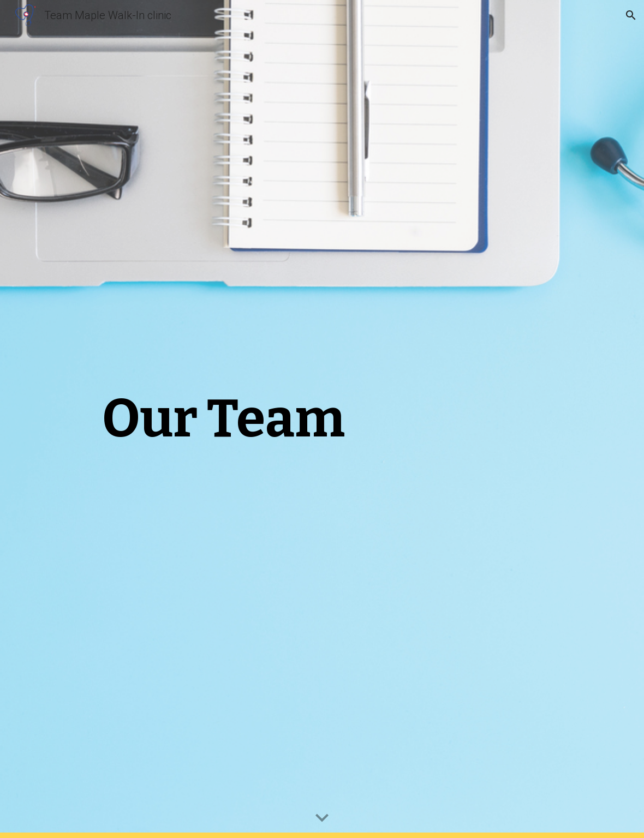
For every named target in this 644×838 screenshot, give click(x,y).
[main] (224, 419)
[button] (631, 15)
